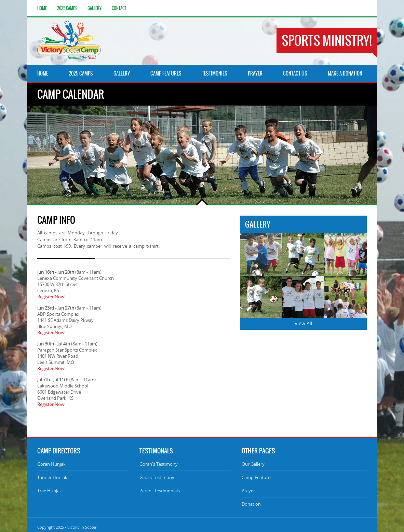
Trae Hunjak (50, 491)
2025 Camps (67, 8)
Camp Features (257, 477)
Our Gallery (253, 464)
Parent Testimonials (160, 491)
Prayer (248, 491)
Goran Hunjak (51, 464)
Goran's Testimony (159, 464)
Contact (119, 8)
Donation (251, 504)
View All (304, 323)
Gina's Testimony (157, 477)
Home (42, 8)
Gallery (95, 8)
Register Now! (51, 297)
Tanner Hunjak (52, 477)
